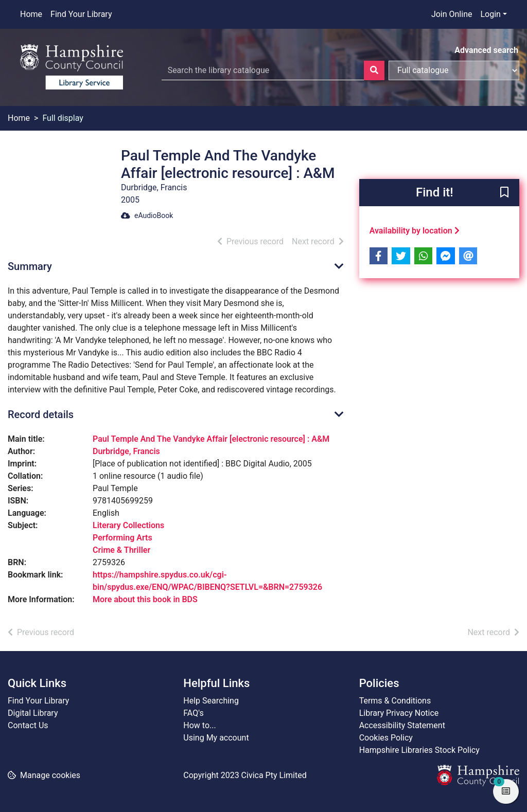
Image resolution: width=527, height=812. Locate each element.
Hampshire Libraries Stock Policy (419, 750)
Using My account (216, 738)
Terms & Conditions (395, 701)
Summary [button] (30, 266)
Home (31, 14)
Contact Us (28, 725)
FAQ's (193, 713)
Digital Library (33, 713)
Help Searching (211, 701)
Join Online (452, 14)
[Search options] (454, 70)
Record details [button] (41, 414)
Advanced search (486, 50)
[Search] (374, 70)
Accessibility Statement (402, 725)
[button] (504, 193)
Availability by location (415, 231)
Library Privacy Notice (399, 713)
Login (490, 14)
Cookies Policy (386, 738)
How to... (199, 725)
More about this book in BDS (145, 599)
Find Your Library (81, 14)
